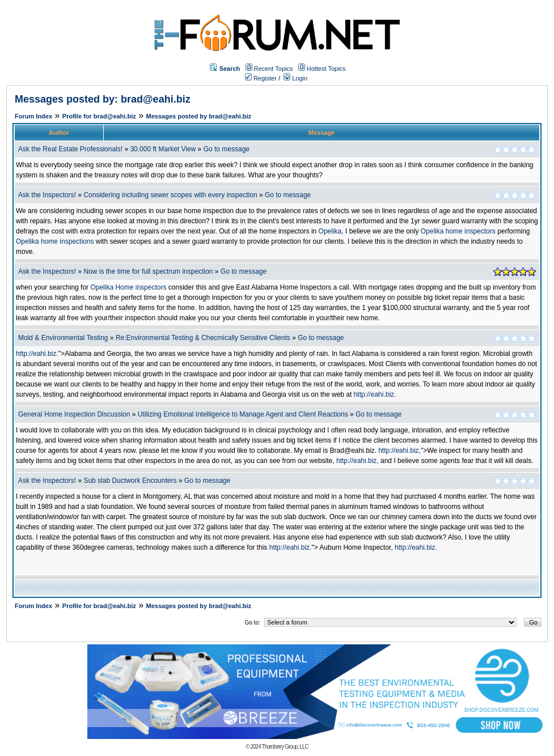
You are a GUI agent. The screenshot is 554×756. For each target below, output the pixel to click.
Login (295, 78)
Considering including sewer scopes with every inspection (171, 195)
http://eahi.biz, (399, 451)
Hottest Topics (326, 69)
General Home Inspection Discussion (74, 414)
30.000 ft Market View (163, 149)
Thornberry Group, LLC (285, 747)
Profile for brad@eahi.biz (99, 116)
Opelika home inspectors (458, 231)
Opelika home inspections (55, 241)
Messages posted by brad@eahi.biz (199, 116)
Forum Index (33, 116)
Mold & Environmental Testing (63, 338)
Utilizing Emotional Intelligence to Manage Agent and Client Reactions (243, 414)
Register (261, 78)
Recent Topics (274, 69)
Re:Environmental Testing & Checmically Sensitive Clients (204, 338)
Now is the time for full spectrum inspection (148, 271)
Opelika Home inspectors (128, 287)
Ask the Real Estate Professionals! (70, 149)
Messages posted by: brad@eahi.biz (103, 99)
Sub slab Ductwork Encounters (130, 481)
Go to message (227, 149)
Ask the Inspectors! (47, 195)
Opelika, (331, 231)
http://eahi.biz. (37, 354)
